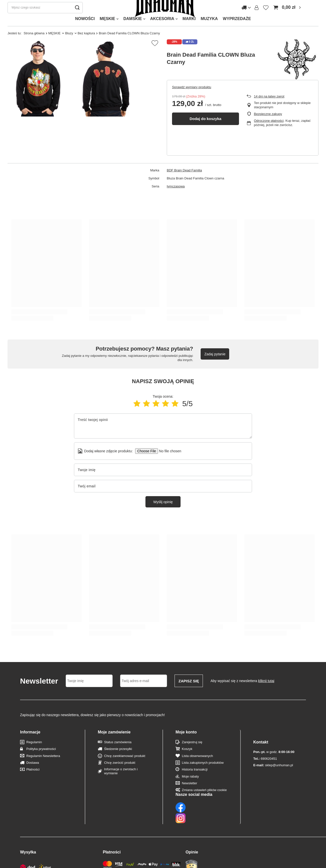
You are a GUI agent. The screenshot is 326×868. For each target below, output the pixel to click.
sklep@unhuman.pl (273, 765)
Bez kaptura (86, 43)
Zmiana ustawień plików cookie (204, 800)
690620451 (265, 759)
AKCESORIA (162, 29)
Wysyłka (28, 830)
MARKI (189, 29)
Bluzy (69, 43)
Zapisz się (189, 691)
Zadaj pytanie (215, 364)
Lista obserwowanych (197, 766)
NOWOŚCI (85, 29)
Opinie (192, 830)
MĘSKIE (107, 29)
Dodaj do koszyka (206, 129)
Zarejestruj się (192, 752)
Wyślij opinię (163, 512)
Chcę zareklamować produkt (125, 766)
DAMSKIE (133, 29)
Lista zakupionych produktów (203, 773)
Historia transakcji (195, 779)
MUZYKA (209, 29)
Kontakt (261, 742)
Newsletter (189, 793)
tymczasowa (176, 196)
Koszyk (187, 759)
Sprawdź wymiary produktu (192, 97)
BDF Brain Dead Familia (184, 180)
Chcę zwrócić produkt (120, 773)
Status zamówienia (118, 752)
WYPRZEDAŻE (237, 29)
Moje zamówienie (114, 742)
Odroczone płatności (269, 131)
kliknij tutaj (266, 691)
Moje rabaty (190, 786)
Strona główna (34, 43)
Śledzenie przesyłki (118, 759)
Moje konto (186, 742)
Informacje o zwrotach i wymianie (121, 781)
